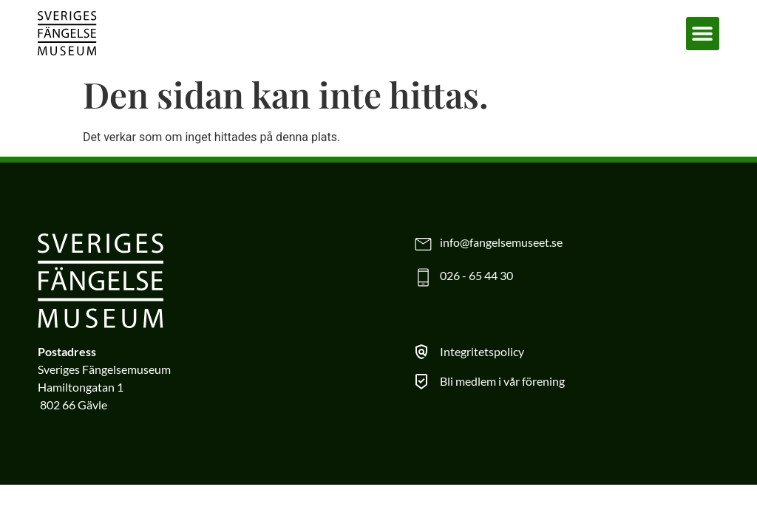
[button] (703, 34)
